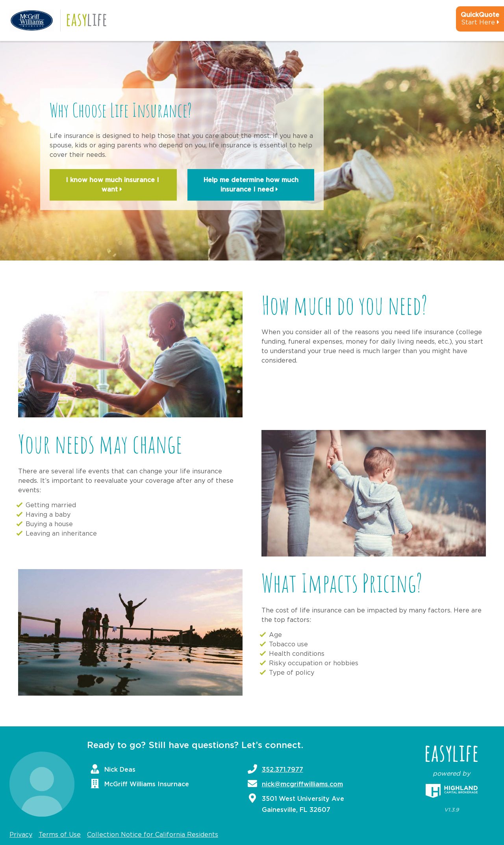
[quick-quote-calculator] (469, 22)
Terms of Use (60, 835)
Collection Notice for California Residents (153, 835)
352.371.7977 (283, 770)
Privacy (21, 835)
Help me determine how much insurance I (251, 186)
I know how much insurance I (113, 186)
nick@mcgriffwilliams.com (302, 784)
